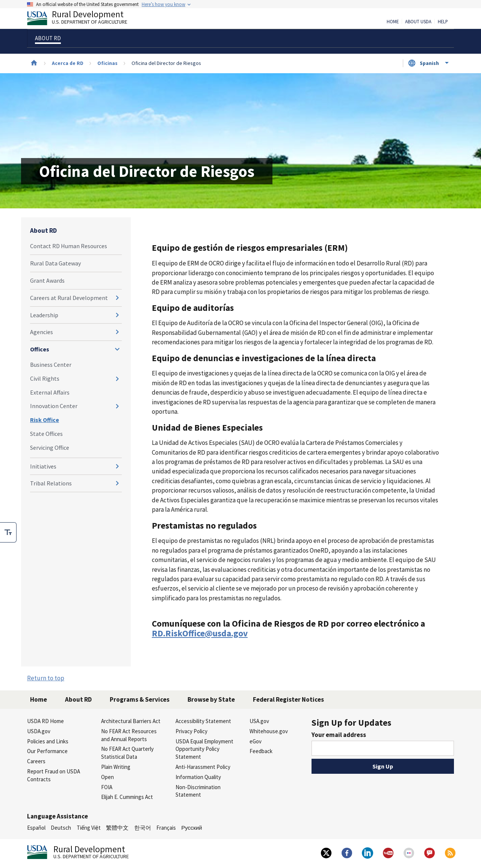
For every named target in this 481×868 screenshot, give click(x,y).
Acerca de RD (68, 63)
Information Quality (198, 777)
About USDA (418, 22)
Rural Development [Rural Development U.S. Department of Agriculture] (83, 19)
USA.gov (259, 721)
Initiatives (43, 466)
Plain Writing (116, 767)
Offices (40, 349)
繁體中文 (117, 828)
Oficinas (107, 63)
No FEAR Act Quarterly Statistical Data (127, 753)
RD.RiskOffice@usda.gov (200, 633)
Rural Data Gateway (55, 263)
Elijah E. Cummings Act (127, 797)
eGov (256, 741)
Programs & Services (140, 699)
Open (107, 777)
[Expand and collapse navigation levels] (117, 298)
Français (166, 828)
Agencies (42, 332)
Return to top (46, 678)
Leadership (44, 315)
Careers (36, 761)
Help (443, 22)
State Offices (46, 434)
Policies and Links (48, 741)
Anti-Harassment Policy (203, 767)
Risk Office (45, 420)
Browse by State (211, 699)
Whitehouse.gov (269, 731)
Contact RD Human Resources (69, 246)
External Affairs (50, 392)
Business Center (51, 365)
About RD (43, 231)
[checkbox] (8, 532)
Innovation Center (54, 406)
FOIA (107, 787)
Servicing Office (50, 448)
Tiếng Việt (89, 828)
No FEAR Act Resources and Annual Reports (129, 735)
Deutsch (61, 828)
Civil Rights (45, 378)
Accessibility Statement (203, 721)
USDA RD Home (45, 721)
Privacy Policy (191, 731)
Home (393, 22)
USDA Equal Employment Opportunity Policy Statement (204, 749)
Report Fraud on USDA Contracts (54, 775)
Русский (191, 828)
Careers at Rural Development (69, 298)
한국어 (143, 828)
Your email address (339, 735)
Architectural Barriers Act (131, 721)
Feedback (261, 751)
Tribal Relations (51, 483)
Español (36, 828)
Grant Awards (47, 280)
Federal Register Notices (288, 699)
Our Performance (47, 751)
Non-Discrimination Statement (198, 791)
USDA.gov (39, 731)
